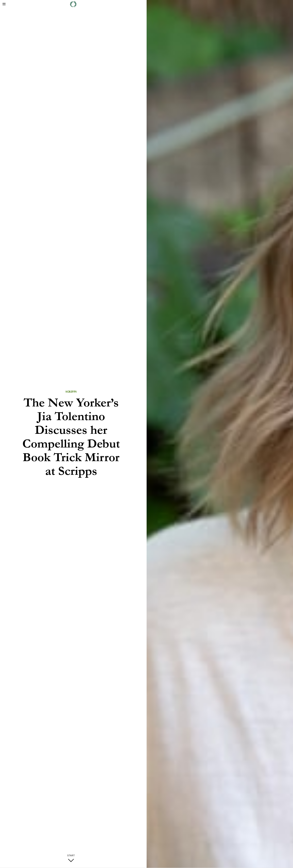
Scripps (71, 392)
